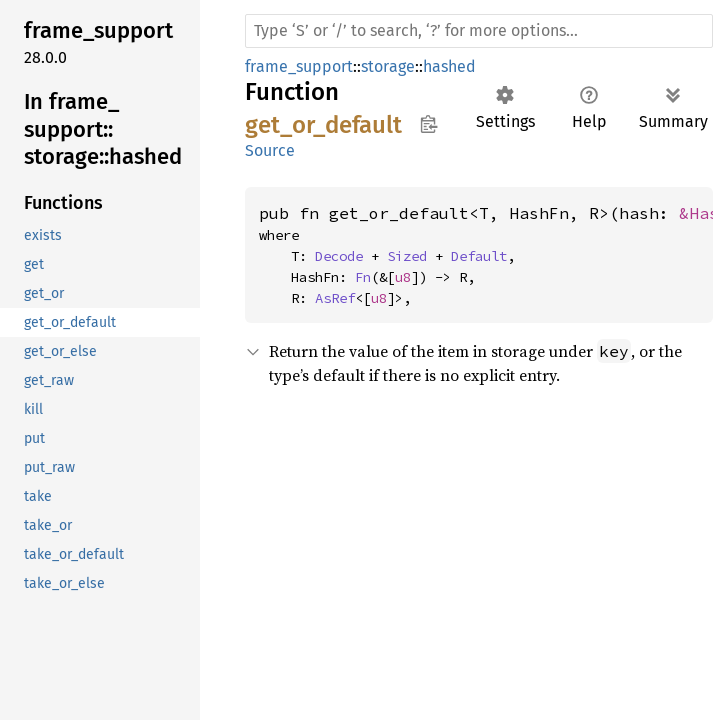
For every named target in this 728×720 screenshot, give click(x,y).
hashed (449, 66)
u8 (403, 277)
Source (270, 150)
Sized (407, 256)
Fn (363, 277)
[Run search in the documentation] (479, 31)
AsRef (335, 298)
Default (479, 256)
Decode (339, 256)
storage (388, 66)
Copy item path (428, 124)
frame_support (299, 66)
